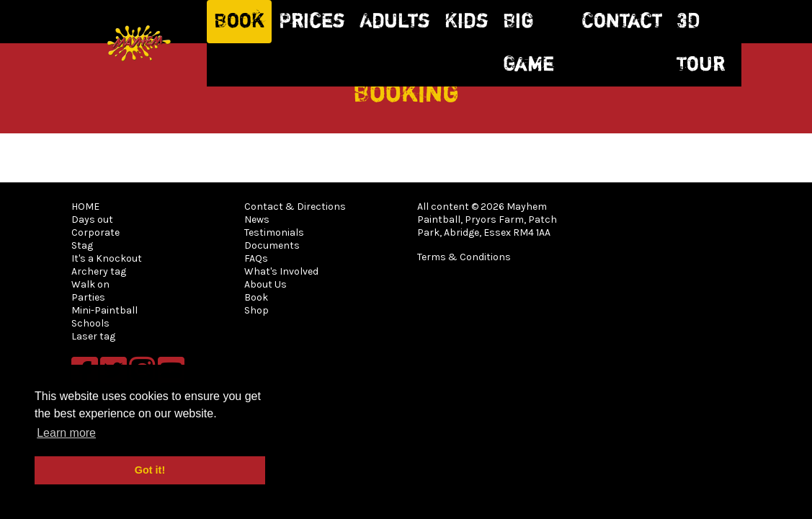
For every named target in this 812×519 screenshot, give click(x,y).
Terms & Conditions (464, 257)
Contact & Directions (295, 207)
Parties (88, 297)
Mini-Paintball (104, 310)
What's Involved (281, 271)
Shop (256, 310)
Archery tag (99, 271)
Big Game (528, 43)
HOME (85, 207)
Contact (622, 22)
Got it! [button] (150, 470)
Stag (82, 245)
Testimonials (274, 232)
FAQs (256, 258)
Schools (90, 323)
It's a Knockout (107, 258)
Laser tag (93, 336)
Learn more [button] (66, 433)
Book (239, 22)
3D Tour (701, 43)
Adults (395, 22)
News (257, 219)
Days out (92, 219)
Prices (312, 22)
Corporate (95, 232)
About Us (266, 284)
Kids (467, 22)
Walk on (90, 284)
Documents (272, 245)
